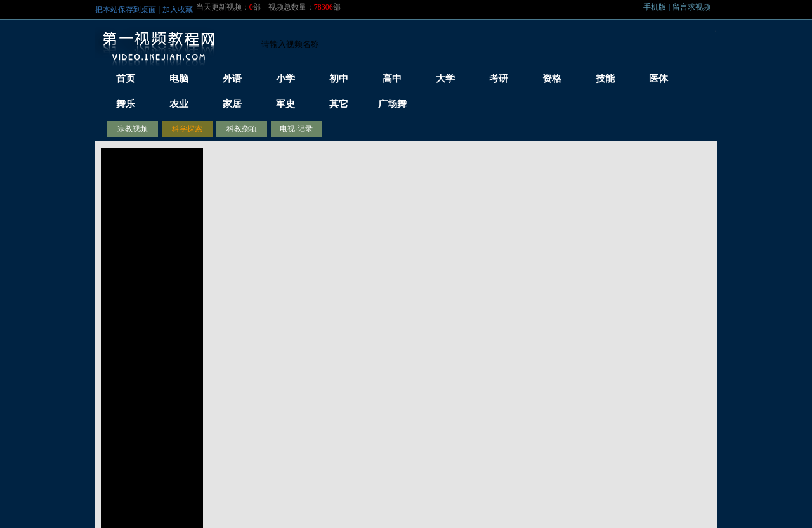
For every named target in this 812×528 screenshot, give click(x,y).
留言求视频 (691, 7)
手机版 (655, 7)
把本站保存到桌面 (126, 10)
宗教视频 (133, 129)
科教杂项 (242, 129)
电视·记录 (296, 129)
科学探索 (187, 129)
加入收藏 (178, 10)
